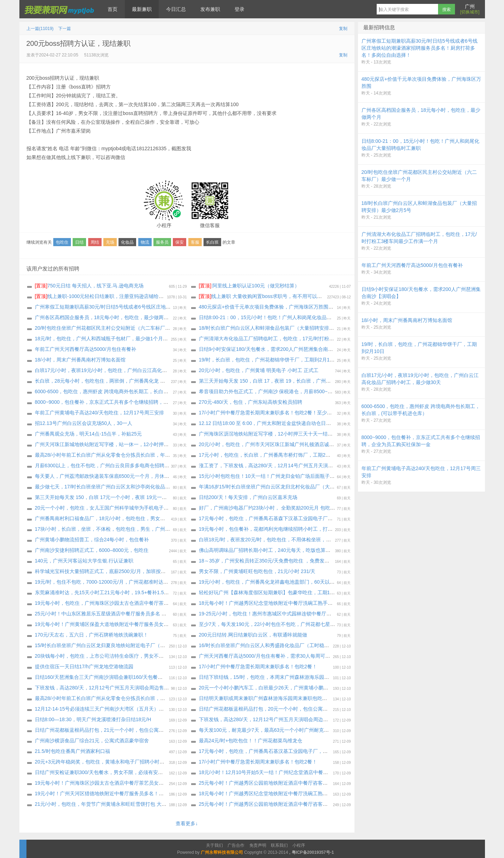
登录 (239, 9)
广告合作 (236, 845)
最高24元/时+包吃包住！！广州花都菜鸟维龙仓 (251, 741)
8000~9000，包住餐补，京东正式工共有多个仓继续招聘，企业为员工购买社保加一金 (129, 402)
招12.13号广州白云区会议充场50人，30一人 (84, 423)
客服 (195, 242)
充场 (110, 242)
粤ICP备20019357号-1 (313, 852)
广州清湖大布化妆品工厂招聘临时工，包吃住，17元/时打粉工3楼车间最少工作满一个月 (295, 339)
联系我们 (279, 845)
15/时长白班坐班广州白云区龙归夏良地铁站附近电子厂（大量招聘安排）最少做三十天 (130, 645)
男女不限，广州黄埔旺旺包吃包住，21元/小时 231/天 (257, 571)
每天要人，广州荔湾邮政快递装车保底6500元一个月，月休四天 (105, 476)
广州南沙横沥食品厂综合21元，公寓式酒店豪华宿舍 (92, 741)
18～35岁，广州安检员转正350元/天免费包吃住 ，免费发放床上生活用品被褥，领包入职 (296, 561)
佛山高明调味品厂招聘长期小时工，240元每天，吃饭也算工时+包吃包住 (279, 550)
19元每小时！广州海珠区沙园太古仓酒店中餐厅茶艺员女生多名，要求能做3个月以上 (128, 783)
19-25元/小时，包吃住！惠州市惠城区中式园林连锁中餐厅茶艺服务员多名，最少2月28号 (296, 614)
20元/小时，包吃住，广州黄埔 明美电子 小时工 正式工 (259, 370)
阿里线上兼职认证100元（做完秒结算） (249, 286)
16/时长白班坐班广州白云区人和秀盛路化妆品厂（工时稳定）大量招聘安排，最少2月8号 (296, 645)
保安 (180, 242)
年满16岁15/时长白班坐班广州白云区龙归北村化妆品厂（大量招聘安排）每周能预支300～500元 (305, 487)
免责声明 (258, 845)
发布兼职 (210, 9)
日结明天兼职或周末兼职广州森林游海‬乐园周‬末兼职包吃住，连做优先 (275, 698)
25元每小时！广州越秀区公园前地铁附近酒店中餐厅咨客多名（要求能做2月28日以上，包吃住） (305, 804)
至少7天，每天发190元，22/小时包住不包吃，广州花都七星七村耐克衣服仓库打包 (289, 624)
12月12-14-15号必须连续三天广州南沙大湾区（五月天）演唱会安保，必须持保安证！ (129, 709)
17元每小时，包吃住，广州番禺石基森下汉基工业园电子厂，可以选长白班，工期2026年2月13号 (305, 518)
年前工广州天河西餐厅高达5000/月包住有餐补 (86, 349)
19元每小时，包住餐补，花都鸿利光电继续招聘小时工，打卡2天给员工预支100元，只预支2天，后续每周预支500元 (326, 529)
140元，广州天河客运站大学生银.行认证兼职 (84, 561)
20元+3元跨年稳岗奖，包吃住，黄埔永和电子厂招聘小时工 (100, 762)
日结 (79, 242)
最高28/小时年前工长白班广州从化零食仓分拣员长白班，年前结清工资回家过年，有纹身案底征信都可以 (149, 455)
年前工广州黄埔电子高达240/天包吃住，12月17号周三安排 (99, 413)
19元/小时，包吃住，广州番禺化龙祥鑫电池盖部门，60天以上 (267, 582)
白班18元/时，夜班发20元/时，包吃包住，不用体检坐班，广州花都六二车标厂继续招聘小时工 (302, 540)
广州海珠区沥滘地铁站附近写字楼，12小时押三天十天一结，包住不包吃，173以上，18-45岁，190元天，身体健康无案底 (332, 434)
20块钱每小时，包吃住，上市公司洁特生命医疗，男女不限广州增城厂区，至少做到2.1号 (132, 656)
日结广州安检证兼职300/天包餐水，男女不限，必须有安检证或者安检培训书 (119, 772)
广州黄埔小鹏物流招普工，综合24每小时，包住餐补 (92, 540)
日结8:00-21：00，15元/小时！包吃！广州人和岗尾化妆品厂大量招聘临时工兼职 (288, 317)
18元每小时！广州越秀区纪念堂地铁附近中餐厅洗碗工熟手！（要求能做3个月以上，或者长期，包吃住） (314, 603)
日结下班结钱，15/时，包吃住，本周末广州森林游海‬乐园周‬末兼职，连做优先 (284, 677)
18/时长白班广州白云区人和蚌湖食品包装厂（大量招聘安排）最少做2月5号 (282, 328)
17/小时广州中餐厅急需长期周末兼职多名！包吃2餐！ (258, 667)
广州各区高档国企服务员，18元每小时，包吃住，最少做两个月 (104, 317)
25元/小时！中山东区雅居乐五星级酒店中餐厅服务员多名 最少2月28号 (112, 614)
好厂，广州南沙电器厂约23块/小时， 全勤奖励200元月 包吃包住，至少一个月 (284, 508)
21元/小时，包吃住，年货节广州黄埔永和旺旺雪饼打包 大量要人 (106, 804)
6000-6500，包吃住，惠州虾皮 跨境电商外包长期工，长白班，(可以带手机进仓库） (127, 391)
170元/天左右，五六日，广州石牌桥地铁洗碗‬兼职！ (92, 635)
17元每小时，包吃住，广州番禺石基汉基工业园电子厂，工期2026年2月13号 (283, 751)
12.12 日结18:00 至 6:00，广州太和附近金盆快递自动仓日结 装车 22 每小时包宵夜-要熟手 (298, 423)
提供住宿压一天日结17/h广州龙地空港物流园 (84, 667)
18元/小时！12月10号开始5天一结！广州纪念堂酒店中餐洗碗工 (268, 772)
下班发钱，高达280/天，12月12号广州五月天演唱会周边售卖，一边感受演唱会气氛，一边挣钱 (139, 688)
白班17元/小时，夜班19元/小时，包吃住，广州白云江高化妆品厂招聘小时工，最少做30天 (133, 370)
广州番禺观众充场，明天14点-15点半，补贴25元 (88, 434)
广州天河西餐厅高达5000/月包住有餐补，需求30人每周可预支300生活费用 (281, 656)
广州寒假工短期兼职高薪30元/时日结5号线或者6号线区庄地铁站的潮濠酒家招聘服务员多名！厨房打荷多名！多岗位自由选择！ (174, 307)
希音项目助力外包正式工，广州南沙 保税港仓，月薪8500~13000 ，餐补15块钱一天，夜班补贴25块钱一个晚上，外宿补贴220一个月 (345, 391)
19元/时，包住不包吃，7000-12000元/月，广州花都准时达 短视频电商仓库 (117, 582)
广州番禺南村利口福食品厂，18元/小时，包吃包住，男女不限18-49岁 (111, 518)
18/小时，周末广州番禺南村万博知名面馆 (80, 360)
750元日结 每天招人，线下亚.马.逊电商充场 (89, 286)
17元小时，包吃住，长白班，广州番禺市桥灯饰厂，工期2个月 (267, 455)
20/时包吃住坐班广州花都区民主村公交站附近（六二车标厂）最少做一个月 (117, 328)
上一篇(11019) (40, 29)
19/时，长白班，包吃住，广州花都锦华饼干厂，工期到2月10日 (268, 360)
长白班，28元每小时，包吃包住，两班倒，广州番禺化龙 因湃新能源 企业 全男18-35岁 (130, 381)
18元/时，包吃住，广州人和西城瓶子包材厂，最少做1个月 (99, 339)
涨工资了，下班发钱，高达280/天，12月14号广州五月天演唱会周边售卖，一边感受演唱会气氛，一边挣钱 (315, 465)
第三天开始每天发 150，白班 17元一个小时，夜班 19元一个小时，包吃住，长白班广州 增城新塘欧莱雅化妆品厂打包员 (166, 497)
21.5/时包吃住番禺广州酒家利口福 (72, 751)
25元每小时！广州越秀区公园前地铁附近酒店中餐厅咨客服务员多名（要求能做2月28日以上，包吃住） (312, 783)
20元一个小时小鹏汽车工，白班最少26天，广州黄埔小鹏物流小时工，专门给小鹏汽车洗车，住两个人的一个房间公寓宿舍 (333, 688)
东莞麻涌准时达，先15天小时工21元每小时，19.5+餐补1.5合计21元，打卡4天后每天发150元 (137, 592)
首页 (113, 9)
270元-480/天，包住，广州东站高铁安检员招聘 (251, 402)
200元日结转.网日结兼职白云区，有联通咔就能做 (253, 635)
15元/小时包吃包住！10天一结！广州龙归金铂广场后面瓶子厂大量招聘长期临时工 (289, 476)
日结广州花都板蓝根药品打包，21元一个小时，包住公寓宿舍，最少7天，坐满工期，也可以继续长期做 (148, 730)
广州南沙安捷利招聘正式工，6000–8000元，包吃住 (92, 550)
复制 (343, 29)
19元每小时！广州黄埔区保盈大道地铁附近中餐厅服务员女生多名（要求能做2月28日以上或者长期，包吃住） (155, 624)
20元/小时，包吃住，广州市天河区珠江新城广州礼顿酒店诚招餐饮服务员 (279, 444)
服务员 (162, 242)
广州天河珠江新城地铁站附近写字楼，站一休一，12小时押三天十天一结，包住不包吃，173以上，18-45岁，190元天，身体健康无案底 (183, 444)
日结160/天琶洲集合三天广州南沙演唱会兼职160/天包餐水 (99, 677)
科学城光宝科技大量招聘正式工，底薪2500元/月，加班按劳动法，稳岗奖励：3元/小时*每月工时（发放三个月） (158, 571)
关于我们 (214, 845)
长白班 (212, 242)
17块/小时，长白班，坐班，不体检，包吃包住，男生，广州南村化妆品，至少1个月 (126, 529)
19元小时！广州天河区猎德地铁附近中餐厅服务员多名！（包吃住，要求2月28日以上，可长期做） (143, 793)
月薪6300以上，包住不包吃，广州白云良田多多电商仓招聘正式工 (107, 465)
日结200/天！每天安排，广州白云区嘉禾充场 (248, 497)
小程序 (299, 845)
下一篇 (65, 29)
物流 (145, 242)
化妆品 (127, 242)
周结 (95, 242)
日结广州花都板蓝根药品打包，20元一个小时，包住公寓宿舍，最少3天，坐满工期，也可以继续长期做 (312, 709)
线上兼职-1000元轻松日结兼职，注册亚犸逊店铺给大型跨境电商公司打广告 (124, 296)
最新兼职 (142, 9)
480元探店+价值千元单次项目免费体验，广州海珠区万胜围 (264, 307)
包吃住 (62, 242)
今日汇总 (176, 9)
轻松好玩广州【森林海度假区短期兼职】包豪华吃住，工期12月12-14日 (277, 592)
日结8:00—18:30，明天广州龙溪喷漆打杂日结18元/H (93, 719)
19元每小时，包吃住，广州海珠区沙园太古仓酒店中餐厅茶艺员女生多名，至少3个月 (128, 603)
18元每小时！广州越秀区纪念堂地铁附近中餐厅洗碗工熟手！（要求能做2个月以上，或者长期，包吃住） (314, 793)
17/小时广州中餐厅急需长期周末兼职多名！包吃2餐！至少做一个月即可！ (280, 413)
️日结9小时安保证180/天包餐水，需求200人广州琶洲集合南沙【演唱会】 (278, 349)
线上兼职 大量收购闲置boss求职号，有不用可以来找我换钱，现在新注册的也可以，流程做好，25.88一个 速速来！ (332, 296)
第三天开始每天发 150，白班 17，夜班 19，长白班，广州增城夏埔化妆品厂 (282, 381)
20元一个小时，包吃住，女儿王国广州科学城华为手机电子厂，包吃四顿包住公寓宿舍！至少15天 (142, 508)
